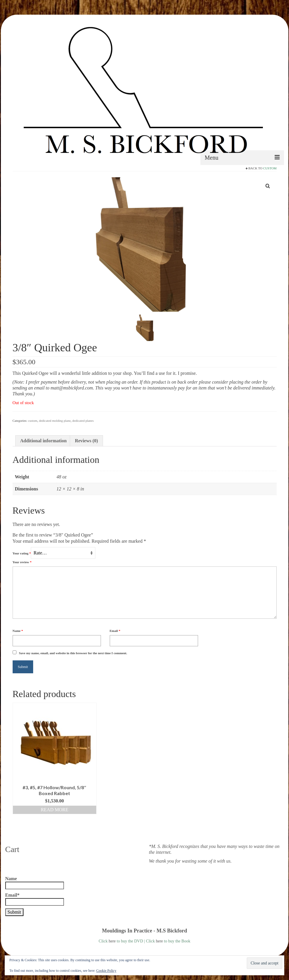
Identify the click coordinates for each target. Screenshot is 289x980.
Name (18, 631)
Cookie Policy (106, 971)
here (112, 941)
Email (115, 631)
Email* (35, 899)
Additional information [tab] (44, 441)
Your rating (22, 553)
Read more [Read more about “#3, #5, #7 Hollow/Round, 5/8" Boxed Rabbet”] (55, 810)
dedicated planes (83, 421)
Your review (22, 562)
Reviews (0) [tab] (86, 441)
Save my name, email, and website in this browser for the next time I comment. (73, 653)
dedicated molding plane (55, 421)
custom (270, 168)
